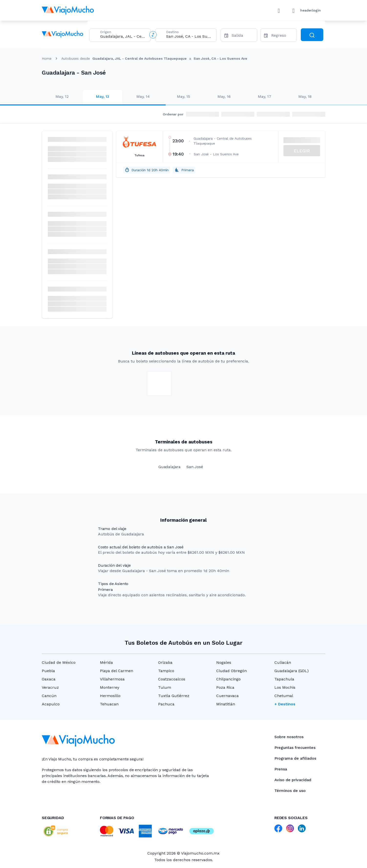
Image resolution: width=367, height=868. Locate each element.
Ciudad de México (59, 662)
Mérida (106, 662)
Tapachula (284, 679)
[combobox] (123, 36)
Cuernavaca (227, 696)
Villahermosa (112, 679)
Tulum (165, 687)
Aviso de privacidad (293, 780)
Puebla (48, 671)
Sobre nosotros (289, 737)
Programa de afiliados (295, 758)
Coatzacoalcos (172, 679)
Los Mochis (285, 687)
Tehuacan (109, 704)
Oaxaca (49, 679)
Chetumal (284, 696)
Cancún (49, 696)
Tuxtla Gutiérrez (174, 696)
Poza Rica (225, 687)
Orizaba (165, 662)
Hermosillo (110, 696)
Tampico (166, 671)
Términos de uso (290, 791)
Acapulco (51, 704)
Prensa (281, 769)
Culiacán (283, 662)
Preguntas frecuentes (295, 748)
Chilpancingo (228, 679)
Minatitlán (226, 704)
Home (47, 58)
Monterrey (110, 687)
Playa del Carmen (117, 671)
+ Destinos (285, 704)
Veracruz (50, 687)
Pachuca (166, 704)
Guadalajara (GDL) (291, 671)
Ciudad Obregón (232, 671)
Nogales (224, 662)
